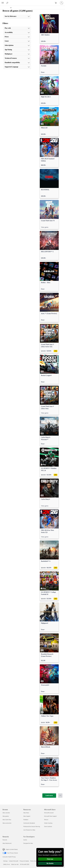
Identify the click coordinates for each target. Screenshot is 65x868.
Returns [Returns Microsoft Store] (46, 820)
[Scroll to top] (60, 796)
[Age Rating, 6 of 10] (17, 50)
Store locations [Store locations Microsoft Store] (48, 826)
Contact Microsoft (14, 861)
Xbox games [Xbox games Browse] (6, 816)
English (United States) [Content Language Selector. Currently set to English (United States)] (12, 849)
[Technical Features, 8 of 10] (17, 58)
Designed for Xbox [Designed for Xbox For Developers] (28, 843)
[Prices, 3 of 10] (17, 37)
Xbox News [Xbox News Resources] (26, 813)
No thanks (50, 863)
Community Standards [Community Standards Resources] (29, 823)
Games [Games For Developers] (25, 840)
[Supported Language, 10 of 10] (17, 67)
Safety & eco (7, 864)
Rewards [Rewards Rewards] (5, 840)
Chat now (50, 859)
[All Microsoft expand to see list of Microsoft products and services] (3, 3)
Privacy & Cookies (24, 861)
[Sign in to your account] (62, 3)
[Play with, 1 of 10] (17, 28)
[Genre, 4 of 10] (17, 41)
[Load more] (49, 796)
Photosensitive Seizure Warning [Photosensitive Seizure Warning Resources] (32, 826)
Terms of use (34, 861)
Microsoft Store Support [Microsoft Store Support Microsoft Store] (50, 816)
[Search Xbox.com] (8, 3)
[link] (49, 29)
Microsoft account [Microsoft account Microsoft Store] (49, 813)
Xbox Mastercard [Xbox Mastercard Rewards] (7, 843)
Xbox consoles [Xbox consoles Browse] (6, 813)
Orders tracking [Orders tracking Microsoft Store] (48, 823)
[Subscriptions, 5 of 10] (17, 45)
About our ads (15, 864)
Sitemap (5, 861)
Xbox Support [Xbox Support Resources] (27, 816)
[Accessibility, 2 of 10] (17, 32)
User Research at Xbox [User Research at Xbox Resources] (29, 830)
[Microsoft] (32, 2)
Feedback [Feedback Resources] (26, 820)
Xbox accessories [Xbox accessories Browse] (7, 823)
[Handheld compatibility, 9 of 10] (17, 63)
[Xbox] (6, 8)
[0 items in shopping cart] (56, 3)
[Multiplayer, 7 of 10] (17, 54)
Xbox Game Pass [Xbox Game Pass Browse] (7, 820)
